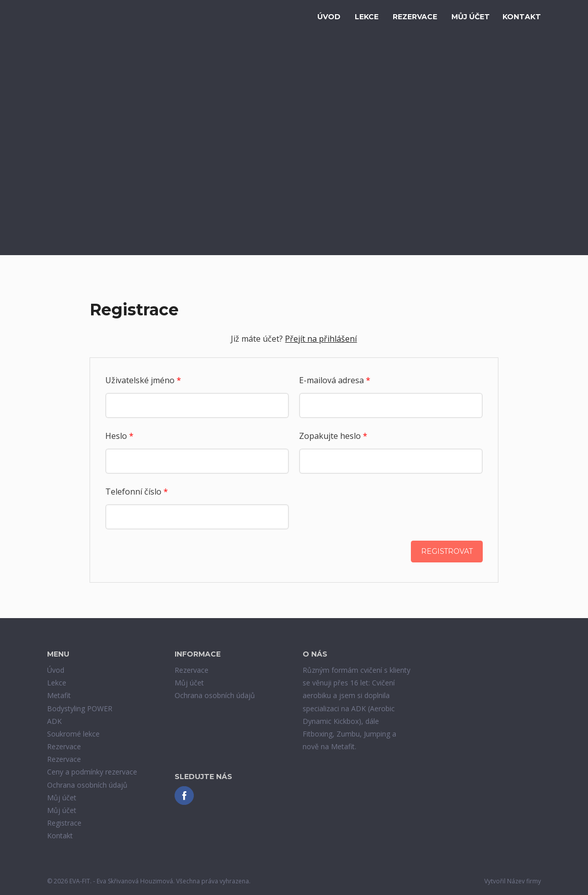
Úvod (329, 17)
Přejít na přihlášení (321, 339)
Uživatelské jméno (143, 380)
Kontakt (522, 17)
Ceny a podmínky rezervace (92, 772)
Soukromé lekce (73, 734)
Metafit (59, 696)
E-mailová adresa (335, 380)
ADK (54, 721)
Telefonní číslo (137, 492)
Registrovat (446, 552)
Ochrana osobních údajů (87, 785)
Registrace (64, 823)
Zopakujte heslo (333, 436)
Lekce (367, 17)
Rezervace (415, 17)
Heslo (119, 436)
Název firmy (524, 882)
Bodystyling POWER (80, 708)
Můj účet (471, 17)
